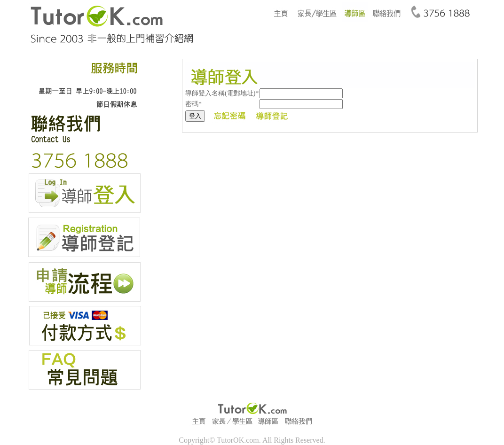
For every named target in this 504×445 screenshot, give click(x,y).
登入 (195, 116)
